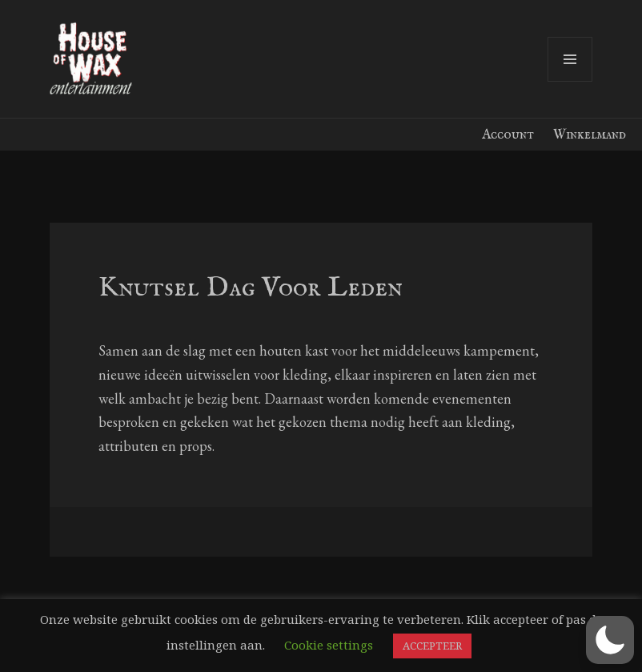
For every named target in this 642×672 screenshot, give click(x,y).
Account (508, 135)
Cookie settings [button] (329, 645)
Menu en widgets (570, 81)
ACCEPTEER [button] (432, 646)
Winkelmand (590, 135)
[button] (610, 640)
